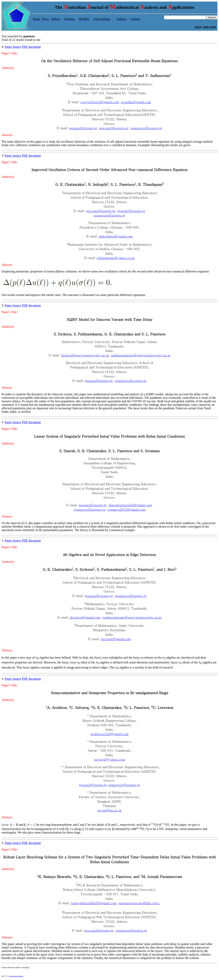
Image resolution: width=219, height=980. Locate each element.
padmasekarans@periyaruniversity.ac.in (141, 355)
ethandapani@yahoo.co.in (116, 258)
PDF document (31, 47)
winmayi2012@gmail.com (126, 509)
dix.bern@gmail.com (85, 617)
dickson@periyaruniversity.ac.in (85, 355)
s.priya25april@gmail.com (100, 102)
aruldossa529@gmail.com (110, 734)
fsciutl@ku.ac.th (110, 810)
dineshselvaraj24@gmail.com (130, 505)
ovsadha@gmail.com (136, 102)
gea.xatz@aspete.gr (114, 128)
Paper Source (13, 47)
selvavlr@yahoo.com (109, 759)
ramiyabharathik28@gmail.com (94, 903)
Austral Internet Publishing (16, 976)
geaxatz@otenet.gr (83, 128)
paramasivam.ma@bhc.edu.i (139, 903)
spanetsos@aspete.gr (146, 128)
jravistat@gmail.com (116, 639)
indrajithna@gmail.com (116, 236)
